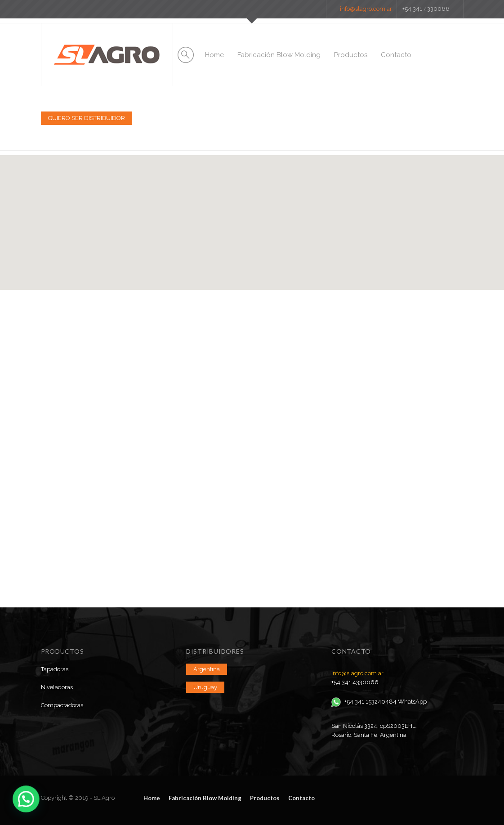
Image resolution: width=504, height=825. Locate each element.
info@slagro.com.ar (366, 9)
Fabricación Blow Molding (279, 55)
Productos (351, 55)
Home (214, 55)
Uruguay (205, 687)
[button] (252, 214)
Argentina (207, 669)
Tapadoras (55, 669)
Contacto (396, 55)
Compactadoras (62, 705)
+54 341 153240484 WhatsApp (379, 702)
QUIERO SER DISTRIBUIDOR (87, 118)
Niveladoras (57, 687)
